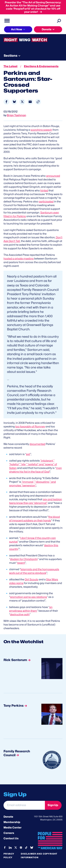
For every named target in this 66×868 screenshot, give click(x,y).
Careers (9, 833)
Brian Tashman (16, 115)
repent (21, 563)
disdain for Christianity (24, 559)
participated (46, 202)
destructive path (20, 614)
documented (37, 444)
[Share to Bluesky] (14, 102)
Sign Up (53, 805)
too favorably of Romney (30, 427)
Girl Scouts (31, 579)
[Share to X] (22, 102)
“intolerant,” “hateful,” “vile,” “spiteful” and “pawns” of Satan (33, 464)
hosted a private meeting (19, 259)
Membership (12, 822)
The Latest (10, 66)
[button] (38, 102)
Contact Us (11, 838)
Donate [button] (47, 29)
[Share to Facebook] (6, 102)
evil (28, 454)
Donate (8, 817)
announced (53, 176)
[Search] (59, 21)
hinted (44, 191)
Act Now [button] (17, 29)
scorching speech (41, 130)
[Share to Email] (30, 102)
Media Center (12, 828)
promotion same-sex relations (29, 597)
